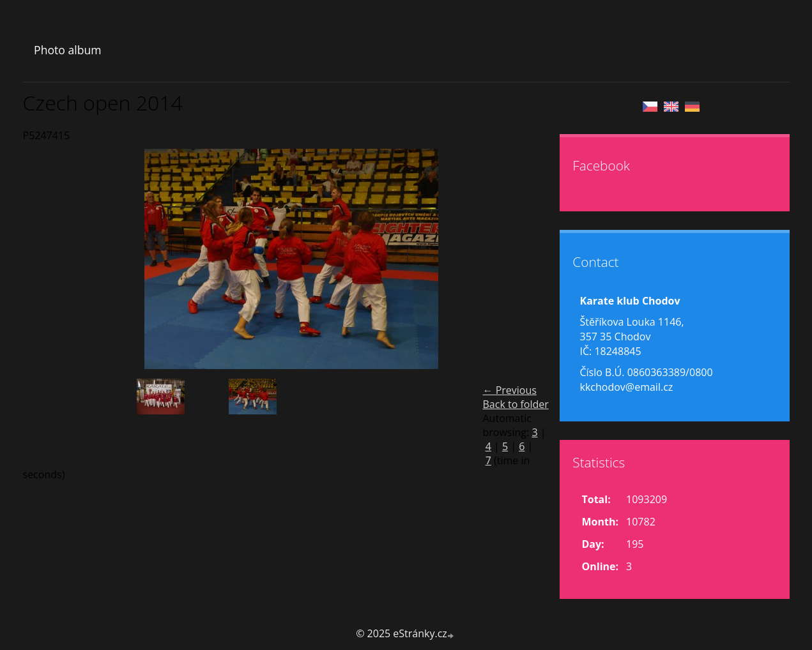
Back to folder (516, 404)
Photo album (67, 50)
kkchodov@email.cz (627, 387)
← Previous (510, 390)
